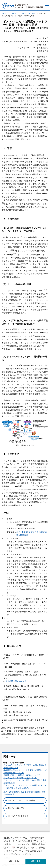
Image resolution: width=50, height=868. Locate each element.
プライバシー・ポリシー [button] (21, 854)
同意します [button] (36, 861)
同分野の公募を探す (16, 808)
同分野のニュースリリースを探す (22, 800)
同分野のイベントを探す (18, 816)
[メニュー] (47, 4)
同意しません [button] (14, 861)
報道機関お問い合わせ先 (15, 681)
